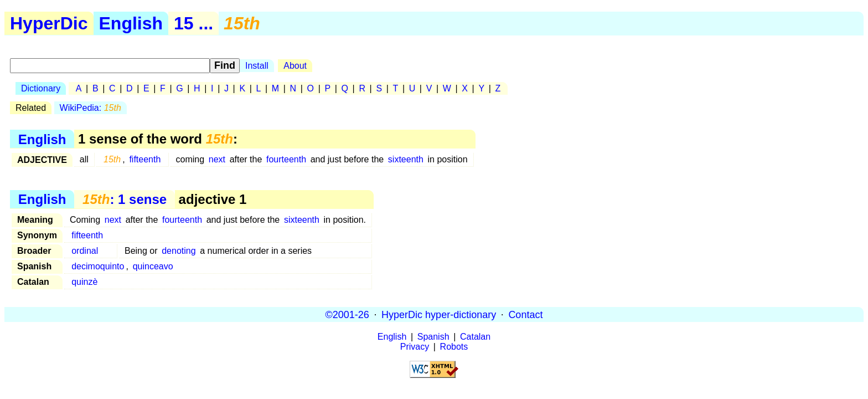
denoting (179, 251)
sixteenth (406, 159)
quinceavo (153, 266)
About (295, 66)
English (131, 23)
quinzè (84, 282)
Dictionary (41, 88)
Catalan (475, 337)
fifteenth (145, 159)
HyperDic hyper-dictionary (439, 314)
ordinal (85, 251)
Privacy (415, 347)
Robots (454, 347)
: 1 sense (125, 199)
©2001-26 (347, 314)
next (217, 159)
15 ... (193, 23)
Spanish (433, 337)
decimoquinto (98, 266)
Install (257, 66)
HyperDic (49, 23)
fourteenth (286, 159)
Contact (525, 314)
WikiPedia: (91, 108)
